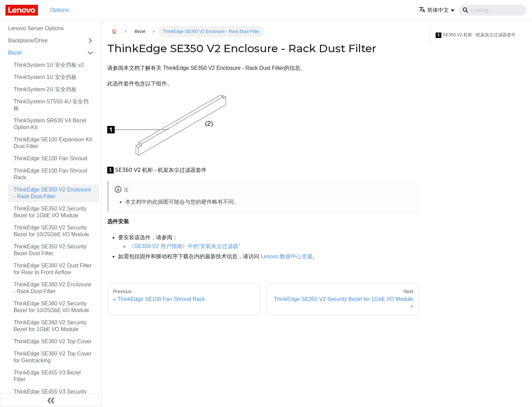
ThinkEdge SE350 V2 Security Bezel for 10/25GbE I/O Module (51, 231)
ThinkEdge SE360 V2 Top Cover (53, 341)
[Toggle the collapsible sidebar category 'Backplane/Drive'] (90, 41)
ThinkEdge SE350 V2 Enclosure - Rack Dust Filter (52, 193)
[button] (437, 10)
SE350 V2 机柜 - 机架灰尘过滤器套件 (476, 35)
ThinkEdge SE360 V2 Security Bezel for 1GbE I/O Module (50, 326)
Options (60, 10)
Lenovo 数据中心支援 (287, 256)
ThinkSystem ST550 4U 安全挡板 (51, 105)
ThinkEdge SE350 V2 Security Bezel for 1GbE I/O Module (50, 212)
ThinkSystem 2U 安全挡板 (45, 89)
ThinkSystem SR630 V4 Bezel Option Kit (50, 124)
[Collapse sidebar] (51, 400)
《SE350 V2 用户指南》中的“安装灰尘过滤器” (184, 246)
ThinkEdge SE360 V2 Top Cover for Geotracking (53, 357)
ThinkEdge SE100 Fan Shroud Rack (50, 174)
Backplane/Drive (28, 40)
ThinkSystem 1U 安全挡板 (45, 77)
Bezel (15, 53)
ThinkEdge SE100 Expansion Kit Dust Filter (53, 143)
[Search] (493, 10)
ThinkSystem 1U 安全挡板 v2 (49, 65)
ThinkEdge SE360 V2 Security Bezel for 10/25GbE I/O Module (51, 307)
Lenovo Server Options (36, 28)
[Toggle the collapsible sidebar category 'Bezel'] (90, 53)
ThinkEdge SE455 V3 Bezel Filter (47, 376)
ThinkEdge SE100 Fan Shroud (50, 158)
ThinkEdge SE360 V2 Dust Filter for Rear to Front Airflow (53, 269)
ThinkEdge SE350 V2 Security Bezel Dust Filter (50, 250)
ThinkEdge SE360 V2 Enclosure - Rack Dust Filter (52, 288)
